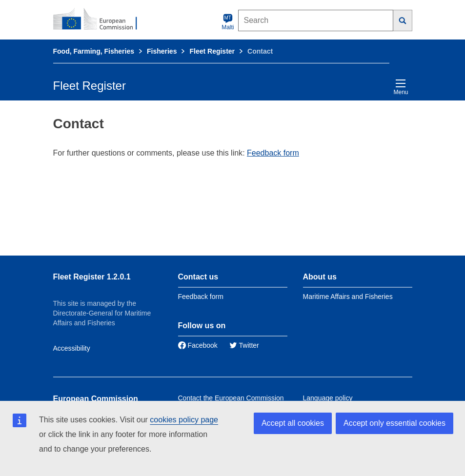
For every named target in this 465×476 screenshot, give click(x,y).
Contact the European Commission (231, 398)
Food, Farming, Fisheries (94, 51)
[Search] (403, 20)
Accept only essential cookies (394, 423)
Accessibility (72, 348)
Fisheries (162, 51)
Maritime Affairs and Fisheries (348, 297)
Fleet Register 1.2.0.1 (92, 277)
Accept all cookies (293, 423)
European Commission (96, 399)
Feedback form (273, 153)
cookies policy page (184, 420)
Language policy (328, 398)
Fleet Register (212, 51)
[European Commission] (101, 20)
